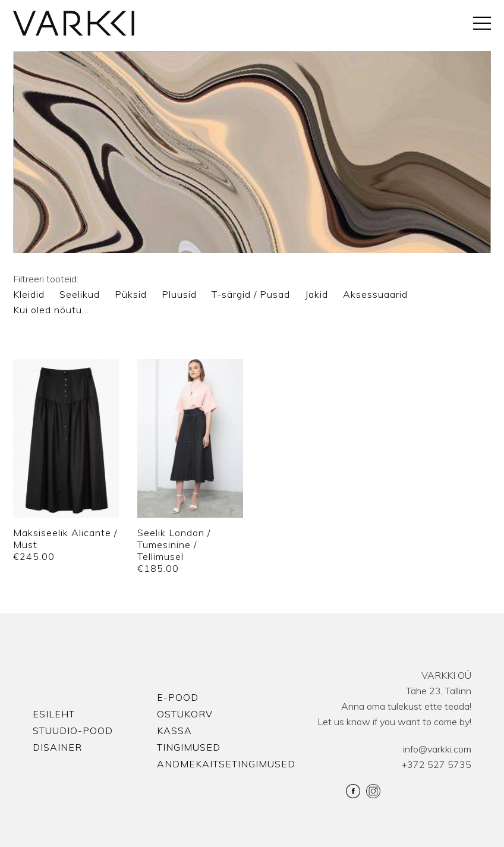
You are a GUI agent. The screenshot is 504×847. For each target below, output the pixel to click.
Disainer (57, 747)
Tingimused (189, 747)
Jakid (316, 294)
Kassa (174, 731)
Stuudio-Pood (73, 731)
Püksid (131, 294)
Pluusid (179, 294)
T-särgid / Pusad (251, 294)
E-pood (178, 697)
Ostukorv (185, 714)
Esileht (54, 714)
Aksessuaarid (375, 294)
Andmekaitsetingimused (226, 764)
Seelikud (80, 294)
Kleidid (29, 294)
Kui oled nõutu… (51, 310)
